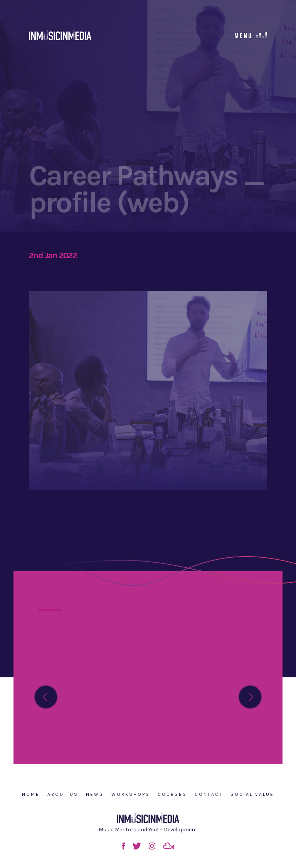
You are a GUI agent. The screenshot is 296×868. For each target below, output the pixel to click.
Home (31, 794)
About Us (63, 794)
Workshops (131, 794)
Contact (209, 794)
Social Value (252, 794)
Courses (172, 794)
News (95, 794)
